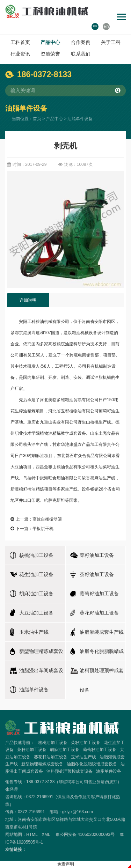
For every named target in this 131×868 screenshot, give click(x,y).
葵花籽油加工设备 (51, 757)
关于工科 (111, 42)
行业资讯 (20, 54)
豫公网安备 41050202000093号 (85, 834)
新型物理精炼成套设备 (42, 764)
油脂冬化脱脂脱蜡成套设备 (92, 764)
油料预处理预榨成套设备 (70, 771)
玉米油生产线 (83, 757)
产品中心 (50, 42)
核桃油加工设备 (53, 743)
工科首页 (20, 42)
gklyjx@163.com (78, 812)
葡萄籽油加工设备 (100, 750)
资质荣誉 (50, 54)
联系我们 (81, 54)
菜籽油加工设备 (86, 743)
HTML (32, 834)
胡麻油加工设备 (65, 750)
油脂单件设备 (80, 119)
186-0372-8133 (44, 74)
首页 (37, 119)
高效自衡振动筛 (47, 519)
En (106, 27)
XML (46, 834)
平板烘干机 (43, 529)
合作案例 (81, 42)
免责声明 (66, 864)
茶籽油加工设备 (32, 750)
